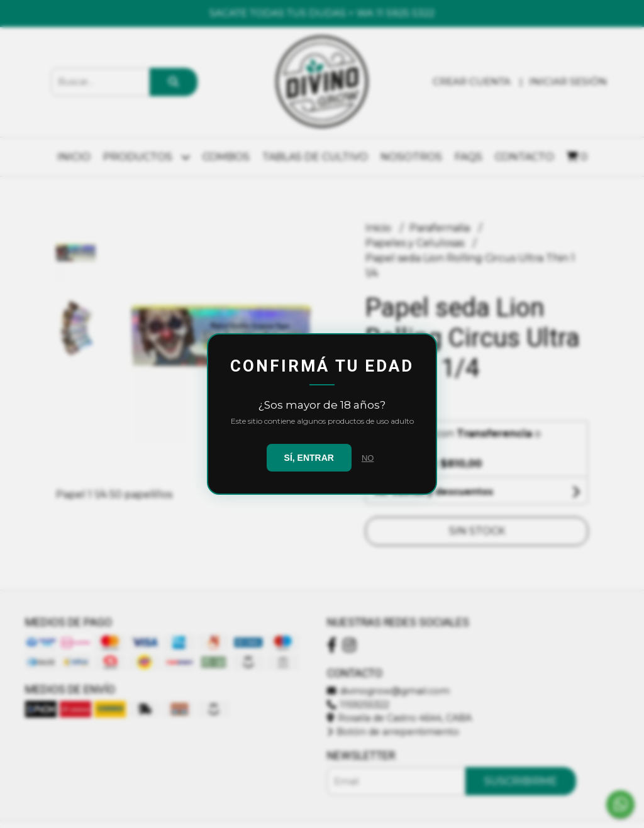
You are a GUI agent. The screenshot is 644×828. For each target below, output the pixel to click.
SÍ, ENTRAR (309, 458)
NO (368, 458)
